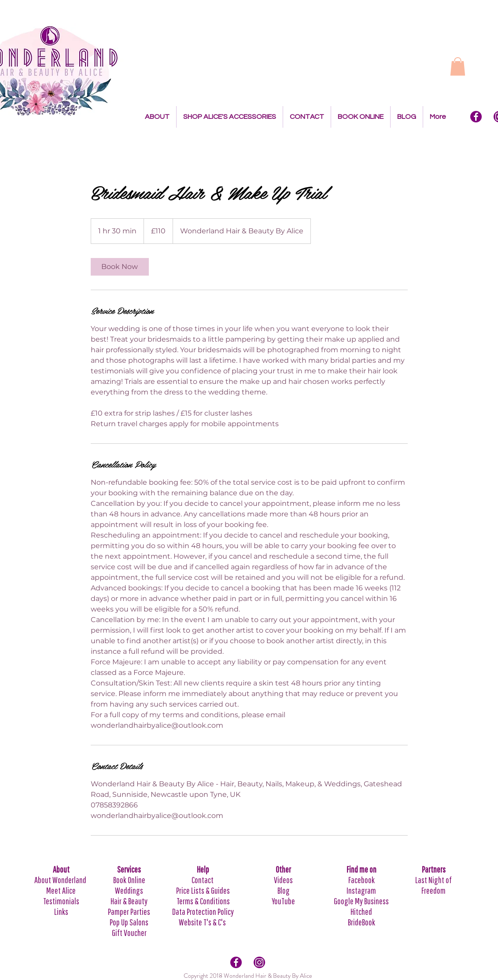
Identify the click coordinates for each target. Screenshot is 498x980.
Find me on (362, 869)
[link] (120, 267)
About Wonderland (61, 880)
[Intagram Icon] (259, 962)
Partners (434, 869)
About (61, 869)
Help (203, 869)
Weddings (129, 890)
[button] (458, 66)
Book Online (129, 880)
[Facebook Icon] (476, 117)
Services (129, 869)
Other (283, 869)
